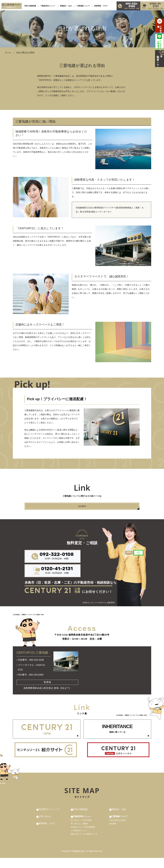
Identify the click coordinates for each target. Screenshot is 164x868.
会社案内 (111, 834)
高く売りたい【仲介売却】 (82, 830)
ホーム (8, 53)
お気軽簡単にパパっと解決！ (126, 567)
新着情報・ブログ (101, 4)
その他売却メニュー (79, 841)
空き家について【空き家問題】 (84, 837)
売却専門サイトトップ (50, 819)
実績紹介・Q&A (66, 4)
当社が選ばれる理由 (115, 830)
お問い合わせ (46, 826)
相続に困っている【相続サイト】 (85, 844)
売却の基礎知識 (30, 4)
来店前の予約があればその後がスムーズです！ (97, 567)
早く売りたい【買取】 (80, 834)
